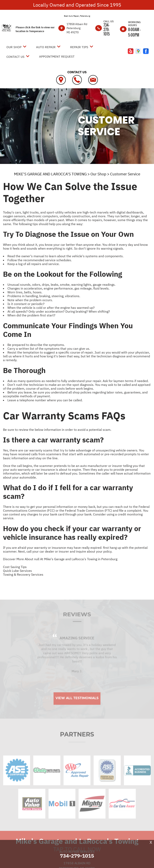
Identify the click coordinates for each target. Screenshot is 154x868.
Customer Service (125, 174)
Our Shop (14, 47)
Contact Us (15, 57)
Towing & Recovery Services (23, 574)
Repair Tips (79, 47)
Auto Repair (46, 47)
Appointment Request (57, 56)
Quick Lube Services (17, 571)
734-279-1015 (107, 29)
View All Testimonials (77, 707)
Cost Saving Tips (15, 567)
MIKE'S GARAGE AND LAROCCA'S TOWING (50, 174)
